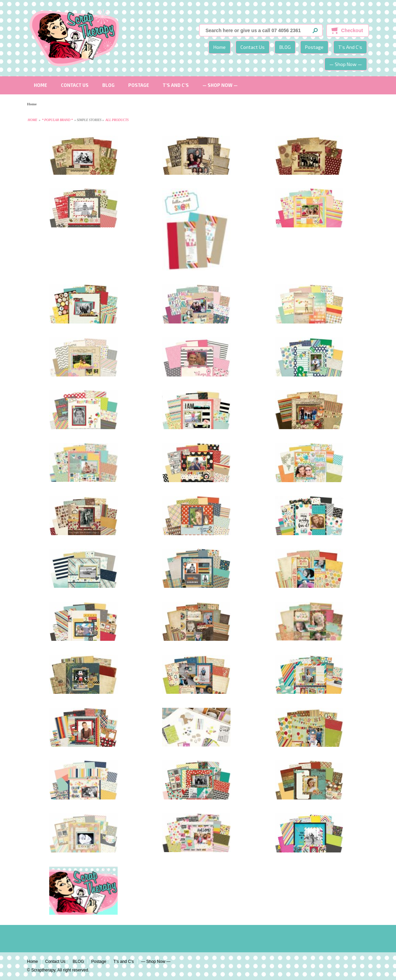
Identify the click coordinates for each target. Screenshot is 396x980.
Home (220, 47)
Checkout (352, 30)
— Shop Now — (346, 64)
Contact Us (253, 47)
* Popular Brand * (57, 120)
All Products (117, 120)
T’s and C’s (350, 47)
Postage (314, 47)
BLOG (285, 47)
